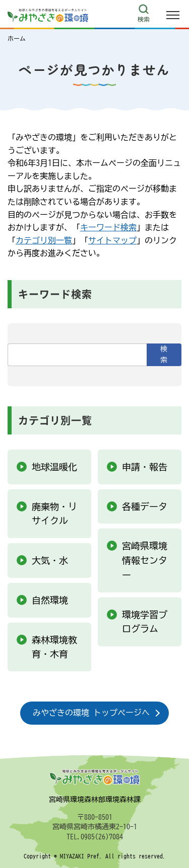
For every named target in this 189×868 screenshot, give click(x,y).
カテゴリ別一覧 (44, 240)
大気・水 (50, 560)
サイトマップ (112, 240)
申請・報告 (145, 467)
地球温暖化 (54, 467)
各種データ (145, 506)
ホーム (17, 38)
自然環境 (50, 600)
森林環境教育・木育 (54, 647)
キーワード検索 (108, 227)
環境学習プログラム (145, 622)
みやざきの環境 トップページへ (91, 713)
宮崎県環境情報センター (145, 560)
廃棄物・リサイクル (54, 514)
